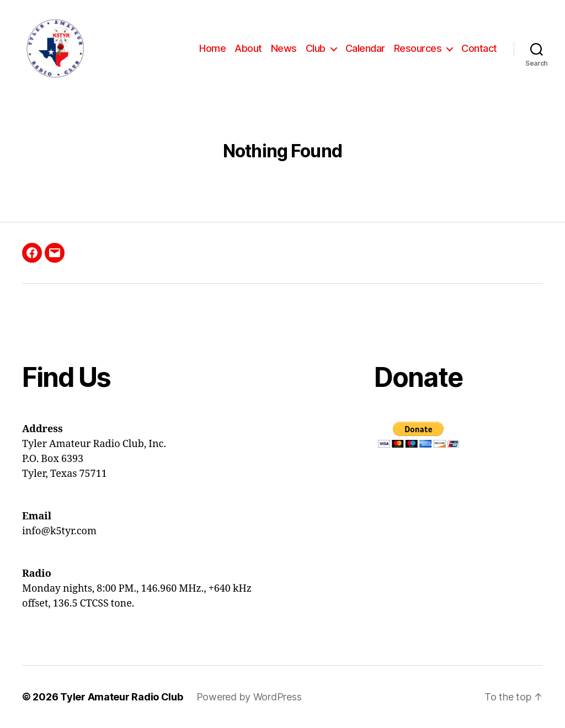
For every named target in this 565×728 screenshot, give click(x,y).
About (248, 48)
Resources (418, 48)
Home (212, 48)
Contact (479, 48)
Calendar (365, 48)
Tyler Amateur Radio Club (122, 697)
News (284, 48)
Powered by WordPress (249, 697)
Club (316, 48)
